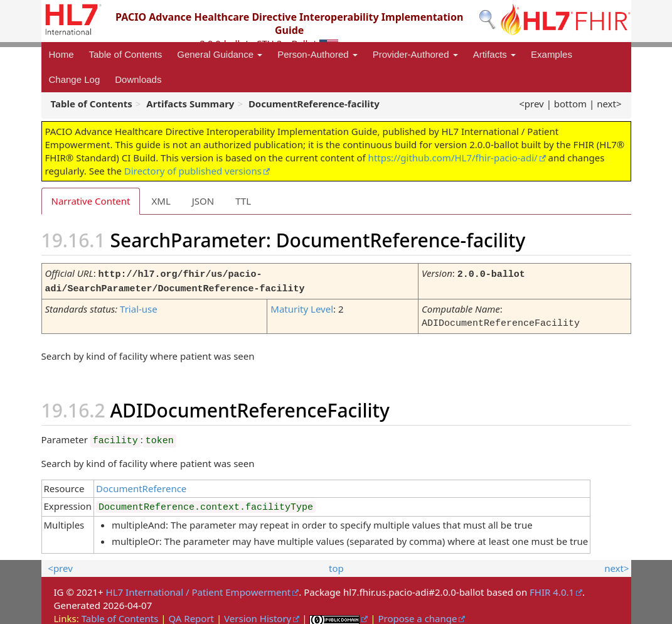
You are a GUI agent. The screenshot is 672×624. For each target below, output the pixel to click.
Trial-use (139, 306)
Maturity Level (302, 306)
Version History (258, 615)
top (336, 564)
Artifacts (494, 54)
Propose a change (417, 615)
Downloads (138, 79)
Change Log (75, 79)
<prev (531, 104)
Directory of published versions (193, 171)
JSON (203, 201)
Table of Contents (126, 54)
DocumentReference (141, 485)
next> (609, 104)
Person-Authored (317, 54)
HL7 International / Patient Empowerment (199, 588)
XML (161, 201)
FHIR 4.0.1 (552, 588)
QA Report (191, 615)
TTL (243, 201)
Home (61, 54)
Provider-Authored (415, 54)
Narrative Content (91, 201)
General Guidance (220, 54)
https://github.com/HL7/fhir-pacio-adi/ (453, 158)
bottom (570, 104)
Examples (552, 54)
